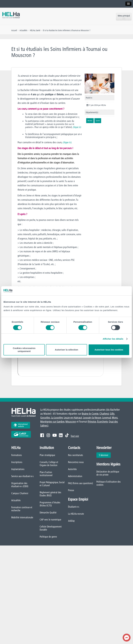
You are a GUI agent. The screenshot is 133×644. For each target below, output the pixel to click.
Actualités (16, 500)
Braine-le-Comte (90, 414)
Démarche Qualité (48, 513)
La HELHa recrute (76, 514)
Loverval (106, 418)
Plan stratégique (47, 455)
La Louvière (57, 418)
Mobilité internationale (22, 517)
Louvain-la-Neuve (92, 418)
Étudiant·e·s (74, 507)
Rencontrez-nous (76, 462)
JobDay (71, 521)
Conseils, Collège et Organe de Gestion (49, 464)
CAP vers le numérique (50, 520)
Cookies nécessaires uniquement (24, 350)
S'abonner (104, 455)
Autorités (72, 469)
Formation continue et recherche (22, 509)
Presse (71, 490)
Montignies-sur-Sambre (52, 422)
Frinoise (92, 422)
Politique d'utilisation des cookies (109, 483)
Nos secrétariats (75, 455)
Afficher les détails (113, 339)
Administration (75, 476)
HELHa (32, 30)
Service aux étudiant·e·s (22, 476)
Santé (38, 30)
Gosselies (45, 418)
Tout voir (75, 436)
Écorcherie (102, 422)
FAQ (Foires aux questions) (80, 483)
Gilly (112, 414)
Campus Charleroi (20, 493)
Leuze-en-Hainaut (73, 418)
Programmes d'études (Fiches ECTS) (50, 504)
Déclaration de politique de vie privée (108, 473)
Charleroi (104, 414)
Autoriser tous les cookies (109, 350)
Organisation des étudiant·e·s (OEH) (20, 485)
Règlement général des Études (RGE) (50, 494)
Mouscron (71, 422)
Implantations (18, 469)
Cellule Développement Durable (51, 528)
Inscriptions (17, 462)
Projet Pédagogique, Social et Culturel (52, 484)
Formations (17, 455)
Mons (115, 418)
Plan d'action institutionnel (46, 474)
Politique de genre (48, 537)
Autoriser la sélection (67, 350)
